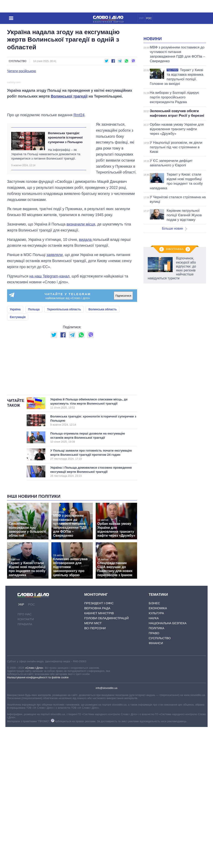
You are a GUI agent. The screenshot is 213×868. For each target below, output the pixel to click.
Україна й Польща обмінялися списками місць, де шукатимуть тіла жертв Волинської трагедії (89, 545)
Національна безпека (168, 764)
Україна (15, 399)
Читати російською (22, 71)
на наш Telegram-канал (49, 365)
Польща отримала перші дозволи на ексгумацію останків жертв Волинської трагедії (89, 579)
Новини (153, 91)
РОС (149, 18)
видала (86, 329)
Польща (34, 399)
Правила (25, 765)
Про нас (25, 755)
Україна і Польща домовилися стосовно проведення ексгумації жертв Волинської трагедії (91, 613)
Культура (156, 754)
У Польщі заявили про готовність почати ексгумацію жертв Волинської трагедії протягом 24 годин (91, 596)
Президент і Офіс (99, 744)
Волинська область (103, 399)
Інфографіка (175, 426)
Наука (154, 759)
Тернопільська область (64, 399)
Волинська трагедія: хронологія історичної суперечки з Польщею (65, 227)
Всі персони (95, 769)
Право (154, 774)
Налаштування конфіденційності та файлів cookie (38, 818)
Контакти (26, 760)
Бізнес (154, 744)
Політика (157, 769)
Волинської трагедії (69, 167)
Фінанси (156, 784)
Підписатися (123, 385)
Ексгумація (18, 406)
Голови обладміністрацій (106, 759)
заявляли (54, 344)
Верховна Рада (97, 749)
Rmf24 (79, 204)
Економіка (158, 749)
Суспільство (18, 61)
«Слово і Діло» (34, 809)
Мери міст (93, 764)
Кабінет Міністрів (99, 754)
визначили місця (81, 313)
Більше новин (174, 280)
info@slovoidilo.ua (106, 829)
